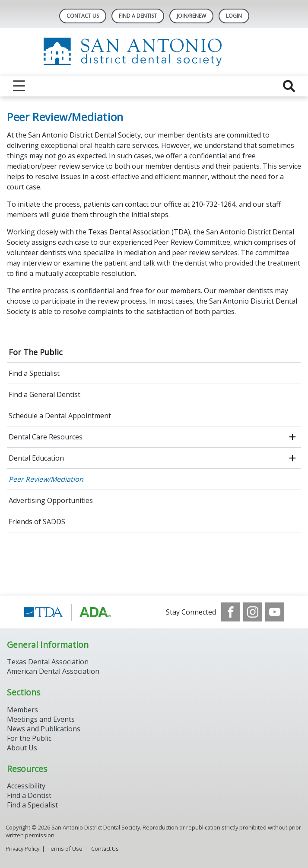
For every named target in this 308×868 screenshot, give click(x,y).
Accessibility (26, 786)
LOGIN (234, 16)
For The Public (36, 352)
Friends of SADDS (37, 522)
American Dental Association (53, 671)
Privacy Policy (22, 849)
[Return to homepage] (154, 52)
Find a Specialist (34, 373)
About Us (22, 748)
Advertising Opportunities (51, 500)
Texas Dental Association (48, 662)
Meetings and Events (41, 719)
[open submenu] (292, 437)
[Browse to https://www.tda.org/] (68, 612)
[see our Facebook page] (231, 612)
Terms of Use (65, 849)
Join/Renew (191, 16)
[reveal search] (289, 86)
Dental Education (36, 458)
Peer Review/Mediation (46, 479)
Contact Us (83, 16)
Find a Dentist (29, 795)
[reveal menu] (19, 86)
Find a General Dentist (44, 394)
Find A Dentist (138, 16)
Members (22, 710)
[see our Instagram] (253, 612)
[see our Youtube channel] (275, 612)
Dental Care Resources (46, 437)
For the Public (29, 738)
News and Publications (44, 729)
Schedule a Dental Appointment (60, 416)
